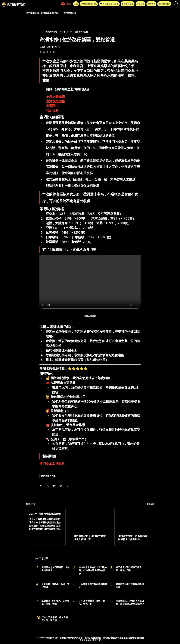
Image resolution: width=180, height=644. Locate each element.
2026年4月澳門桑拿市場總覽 (45, 514)
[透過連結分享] (61, 486)
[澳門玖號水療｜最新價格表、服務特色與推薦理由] (134, 520)
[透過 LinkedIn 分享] (54, 486)
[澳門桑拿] (90, 520)
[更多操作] (139, 32)
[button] (89, 4)
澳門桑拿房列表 (48, 476)
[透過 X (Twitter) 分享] (47, 486)
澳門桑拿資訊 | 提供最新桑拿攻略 (42, 13)
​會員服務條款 (85, 640)
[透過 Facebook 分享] (41, 486)
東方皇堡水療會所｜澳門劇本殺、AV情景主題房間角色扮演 (93, 570)
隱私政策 (97, 640)
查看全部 (150, 504)
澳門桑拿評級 (70, 13)
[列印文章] (68, 486)
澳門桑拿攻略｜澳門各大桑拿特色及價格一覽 (90, 538)
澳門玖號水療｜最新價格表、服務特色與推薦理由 (134, 538)
